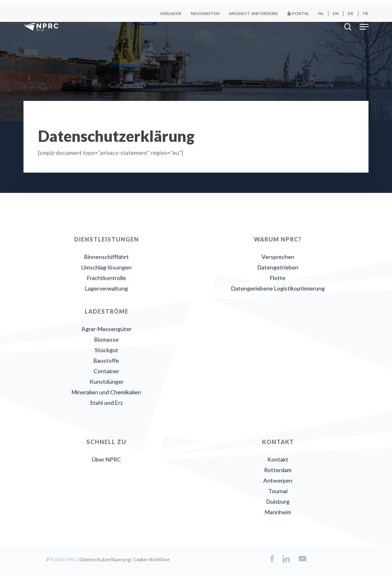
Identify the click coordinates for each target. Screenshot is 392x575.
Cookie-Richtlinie (151, 559)
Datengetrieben (278, 267)
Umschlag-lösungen (107, 267)
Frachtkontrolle (107, 278)
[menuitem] (321, 13)
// (48, 559)
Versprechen (278, 257)
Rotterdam (278, 470)
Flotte (278, 278)
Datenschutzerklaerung (105, 559)
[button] (364, 27)
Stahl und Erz (106, 403)
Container (106, 371)
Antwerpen (278, 480)
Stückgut (107, 350)
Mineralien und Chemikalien (106, 392)
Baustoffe (106, 360)
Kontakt (278, 459)
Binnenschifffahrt (107, 257)
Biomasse (107, 339)
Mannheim (278, 512)
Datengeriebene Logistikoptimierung (278, 288)
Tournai (278, 491)
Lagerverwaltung (107, 288)
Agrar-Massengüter (107, 329)
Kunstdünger (107, 382)
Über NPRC (107, 459)
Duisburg (278, 501)
